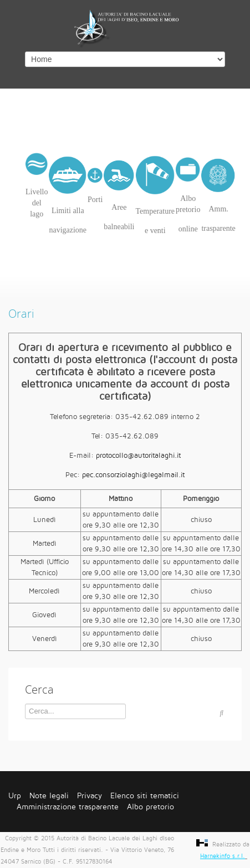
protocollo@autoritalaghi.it (138, 456)
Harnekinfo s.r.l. (223, 856)
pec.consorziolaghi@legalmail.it (133, 475)
